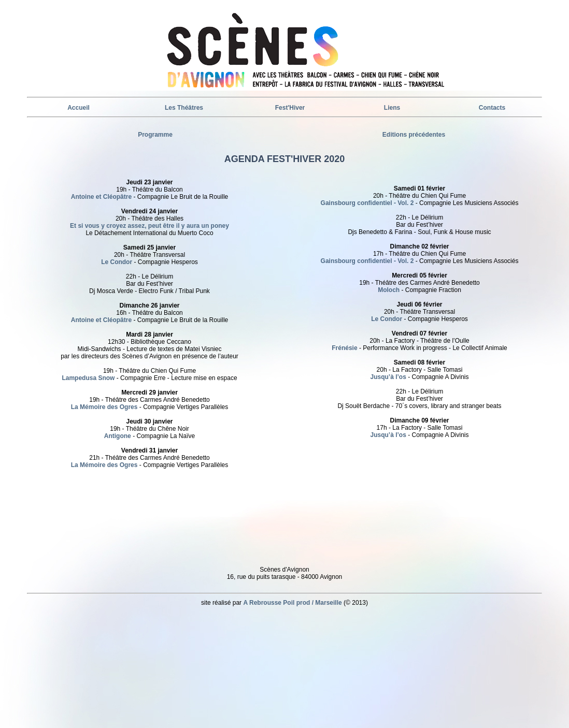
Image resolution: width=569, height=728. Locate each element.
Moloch (389, 290)
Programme (155, 135)
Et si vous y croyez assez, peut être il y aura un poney (150, 226)
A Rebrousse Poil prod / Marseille (292, 603)
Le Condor (117, 262)
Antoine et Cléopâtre (101, 197)
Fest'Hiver (290, 108)
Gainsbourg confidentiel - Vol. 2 (367, 203)
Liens (392, 108)
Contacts (492, 108)
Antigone (118, 436)
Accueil (79, 108)
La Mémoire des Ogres (104, 407)
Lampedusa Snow (88, 378)
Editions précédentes (414, 135)
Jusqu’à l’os (388, 377)
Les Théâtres (184, 108)
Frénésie (345, 348)
